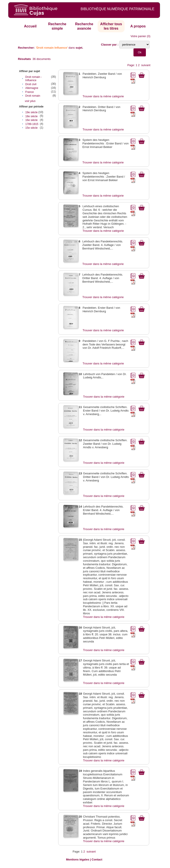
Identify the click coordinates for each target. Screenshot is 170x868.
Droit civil (31, 84)
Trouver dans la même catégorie (103, 96)
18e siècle (31, 116)
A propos (138, 26)
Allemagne (32, 88)
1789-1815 (32, 124)
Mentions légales (78, 859)
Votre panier (138, 36)
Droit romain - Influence (34, 79)
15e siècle (31, 128)
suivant (146, 65)
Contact (97, 859)
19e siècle (31, 112)
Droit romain (33, 96)
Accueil (30, 26)
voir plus (30, 101)
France (29, 92)
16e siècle (31, 120)
